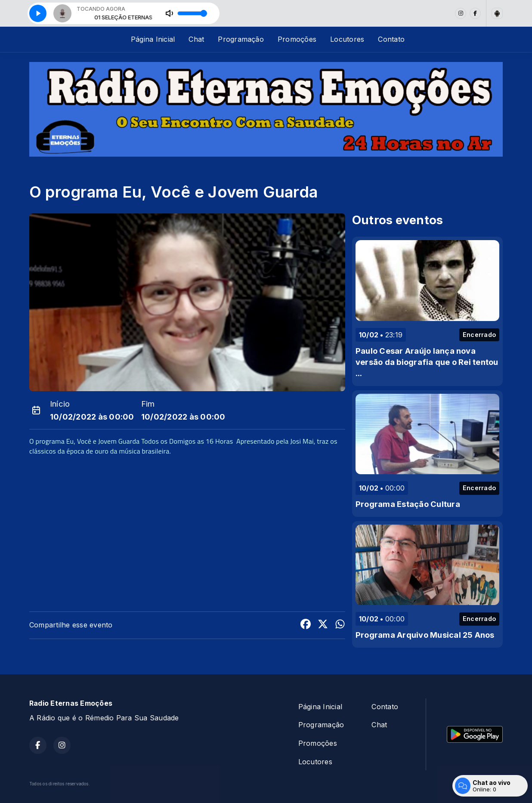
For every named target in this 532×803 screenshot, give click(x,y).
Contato (391, 39)
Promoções (297, 39)
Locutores (347, 39)
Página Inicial (153, 39)
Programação (241, 39)
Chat (196, 39)
